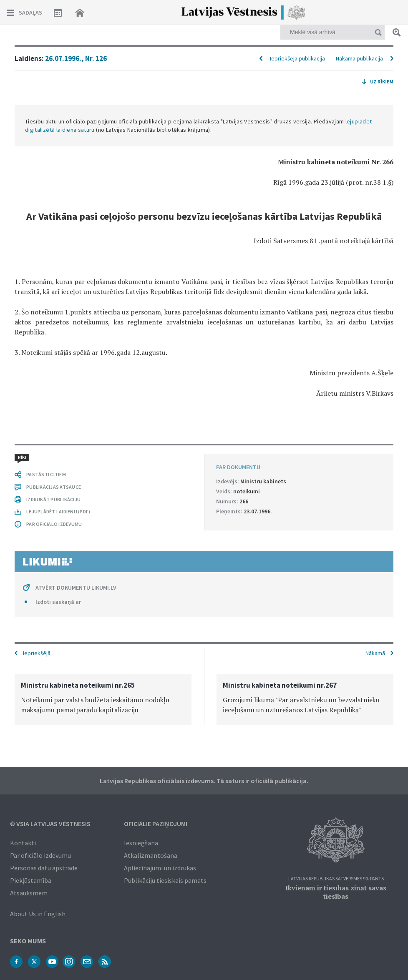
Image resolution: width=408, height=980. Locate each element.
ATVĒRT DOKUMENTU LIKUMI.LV (76, 588)
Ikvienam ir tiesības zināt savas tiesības (336, 892)
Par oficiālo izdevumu (40, 855)
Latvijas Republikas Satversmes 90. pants (336, 879)
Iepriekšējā (37, 653)
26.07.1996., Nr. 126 (76, 58)
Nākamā (375, 653)
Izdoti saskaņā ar (58, 602)
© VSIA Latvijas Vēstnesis (50, 824)
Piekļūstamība (31, 880)
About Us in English (38, 914)
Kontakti (23, 843)
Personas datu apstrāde (44, 868)
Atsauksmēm (29, 893)
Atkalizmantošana (151, 855)
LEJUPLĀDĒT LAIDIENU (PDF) (58, 511)
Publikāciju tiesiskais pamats (165, 880)
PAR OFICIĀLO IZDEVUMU (54, 524)
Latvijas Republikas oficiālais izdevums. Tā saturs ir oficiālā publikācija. (204, 781)
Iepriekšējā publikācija (297, 58)
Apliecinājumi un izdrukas (160, 868)
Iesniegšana (141, 843)
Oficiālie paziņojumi (156, 824)
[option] (103, 700)
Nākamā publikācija (359, 58)
